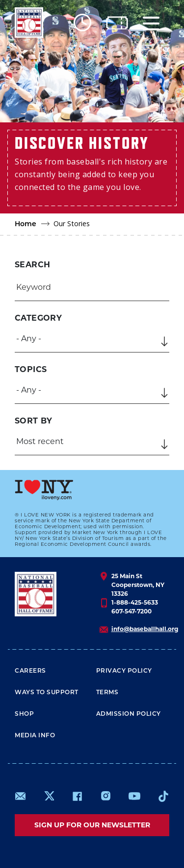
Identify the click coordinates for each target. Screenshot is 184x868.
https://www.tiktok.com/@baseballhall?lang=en (163, 796)
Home (26, 224)
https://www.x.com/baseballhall (49, 795)
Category (38, 318)
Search (32, 265)
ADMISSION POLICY (129, 714)
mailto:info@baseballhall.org (21, 796)
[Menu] (151, 23)
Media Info (35, 736)
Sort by (34, 421)
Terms (107, 693)
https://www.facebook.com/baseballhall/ (77, 796)
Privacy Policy (124, 671)
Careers (30, 671)
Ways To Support (47, 693)
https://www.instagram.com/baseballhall (105, 796)
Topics (31, 369)
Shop (24, 714)
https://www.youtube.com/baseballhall (134, 796)
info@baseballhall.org (145, 629)
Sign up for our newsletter (92, 825)
